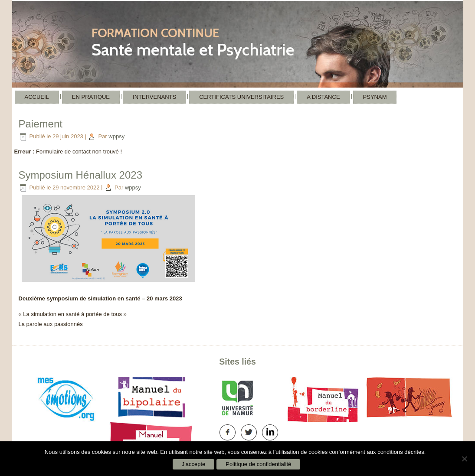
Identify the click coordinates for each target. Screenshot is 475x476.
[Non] (464, 459)
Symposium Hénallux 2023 (80, 175)
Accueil (37, 97)
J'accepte (194, 464)
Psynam (375, 97)
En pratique (91, 97)
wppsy (116, 136)
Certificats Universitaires (241, 97)
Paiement (41, 124)
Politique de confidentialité (258, 464)
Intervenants (154, 97)
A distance (323, 97)
